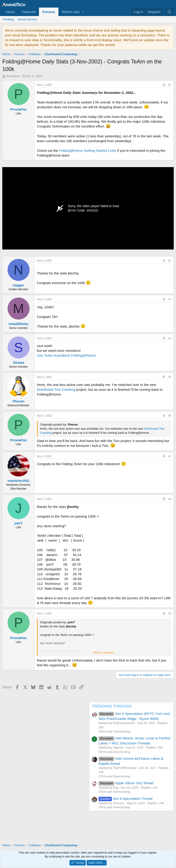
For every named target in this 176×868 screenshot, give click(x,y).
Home (10, 12)
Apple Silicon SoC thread (126, 783)
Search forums (27, 19)
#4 (170, 338)
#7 (170, 456)
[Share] (164, 85)
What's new (71, 12)
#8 (170, 499)
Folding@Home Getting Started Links (88, 151)
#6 (170, 416)
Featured (29, 12)
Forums (49, 12)
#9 (170, 613)
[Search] (169, 12)
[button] (83, 12)
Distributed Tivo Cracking (56, 389)
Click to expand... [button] (104, 652)
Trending (8, 19)
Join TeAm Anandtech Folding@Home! (66, 355)
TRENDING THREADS (112, 706)
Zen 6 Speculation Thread (125, 799)
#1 (170, 85)
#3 (170, 299)
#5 (170, 377)
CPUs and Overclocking (114, 731)
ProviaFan (13, 76)
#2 (170, 261)
